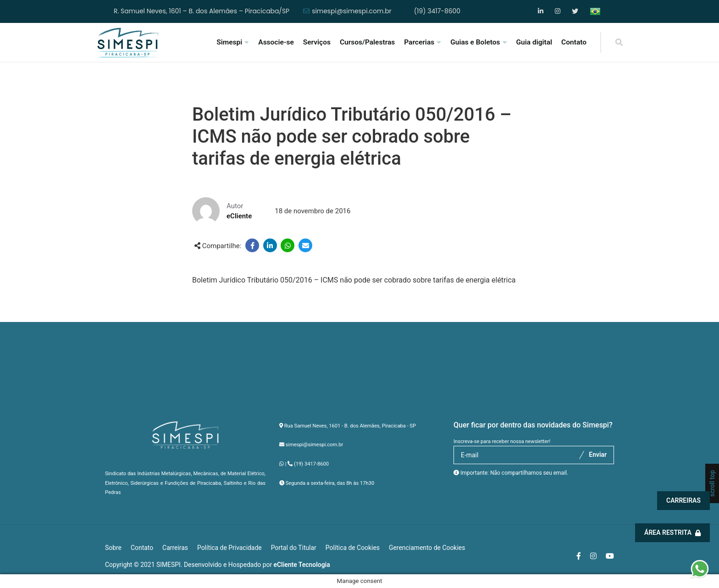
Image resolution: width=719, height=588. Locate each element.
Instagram (558, 11)
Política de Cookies (353, 548)
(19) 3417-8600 (437, 11)
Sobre (113, 548)
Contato (574, 42)
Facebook (541, 11)
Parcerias (419, 42)
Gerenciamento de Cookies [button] (427, 548)
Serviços (317, 42)
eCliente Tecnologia (302, 565)
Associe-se (276, 42)
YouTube (575, 11)
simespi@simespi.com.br (352, 11)
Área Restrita (673, 533)
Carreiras (684, 500)
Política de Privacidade (230, 548)
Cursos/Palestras (367, 42)
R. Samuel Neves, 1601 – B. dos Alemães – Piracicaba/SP (202, 11)
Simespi (229, 42)
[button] (700, 568)
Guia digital (534, 42)
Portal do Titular (294, 548)
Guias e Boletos (475, 42)
